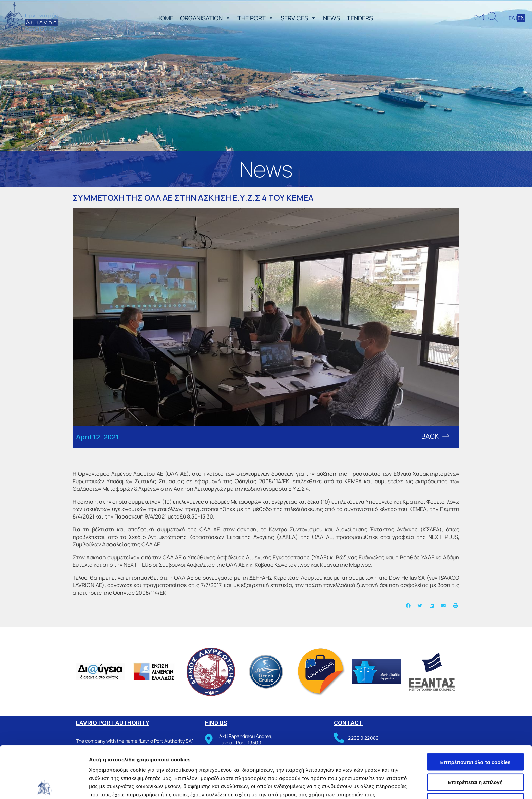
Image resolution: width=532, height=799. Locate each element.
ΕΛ (512, 18)
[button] (227, 18)
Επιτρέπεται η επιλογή (475, 730)
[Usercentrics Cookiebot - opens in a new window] (44, 786)
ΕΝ (521, 18)
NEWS (331, 18)
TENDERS (360, 18)
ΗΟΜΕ (165, 18)
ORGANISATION (205, 18)
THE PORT (256, 18)
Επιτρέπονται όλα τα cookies (475, 710)
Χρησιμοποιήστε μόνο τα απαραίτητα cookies (475, 753)
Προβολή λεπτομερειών (403, 786)
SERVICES (298, 18)
